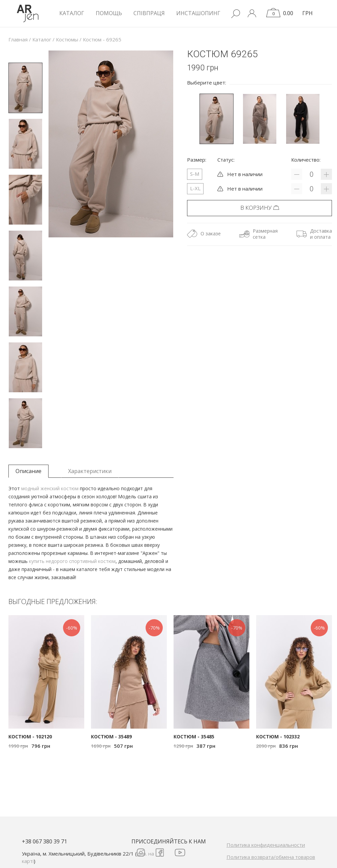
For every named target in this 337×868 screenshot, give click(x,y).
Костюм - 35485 (194, 737)
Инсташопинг (198, 13)
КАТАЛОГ (72, 13)
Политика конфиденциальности (266, 845)
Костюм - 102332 (278, 737)
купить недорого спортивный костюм (72, 561)
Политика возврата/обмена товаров (271, 857)
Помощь (109, 13)
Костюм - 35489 (111, 737)
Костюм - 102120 (30, 737)
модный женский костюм (50, 488)
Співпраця (149, 13)
